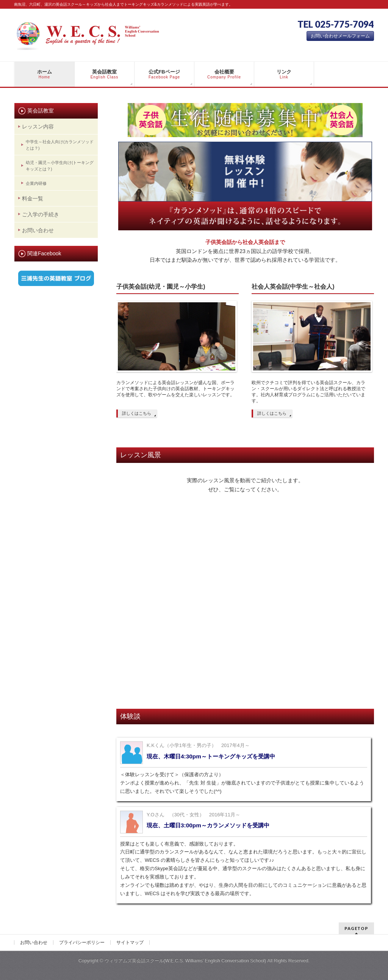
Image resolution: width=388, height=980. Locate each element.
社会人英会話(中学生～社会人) (293, 287)
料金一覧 (33, 199)
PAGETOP (356, 928)
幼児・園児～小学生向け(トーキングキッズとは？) (60, 166)
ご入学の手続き (41, 214)
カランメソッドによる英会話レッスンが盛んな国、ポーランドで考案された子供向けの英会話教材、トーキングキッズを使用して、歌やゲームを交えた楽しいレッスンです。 (175, 389)
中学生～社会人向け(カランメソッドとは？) (60, 145)
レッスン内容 (38, 127)
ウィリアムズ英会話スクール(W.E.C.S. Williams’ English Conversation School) (185, 961)
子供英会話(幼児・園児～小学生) (161, 287)
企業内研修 (36, 183)
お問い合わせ (38, 230)
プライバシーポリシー (82, 942)
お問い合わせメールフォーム (340, 36)
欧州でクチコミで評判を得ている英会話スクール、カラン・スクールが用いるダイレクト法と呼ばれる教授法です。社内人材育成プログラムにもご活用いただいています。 (308, 392)
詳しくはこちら (137, 413)
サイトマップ (130, 942)
